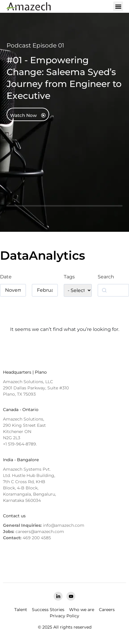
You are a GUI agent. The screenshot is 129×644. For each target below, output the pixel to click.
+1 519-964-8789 (20, 444)
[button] (118, 6)
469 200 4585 (37, 538)
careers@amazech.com (40, 532)
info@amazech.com (64, 525)
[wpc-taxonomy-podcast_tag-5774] (78, 290)
